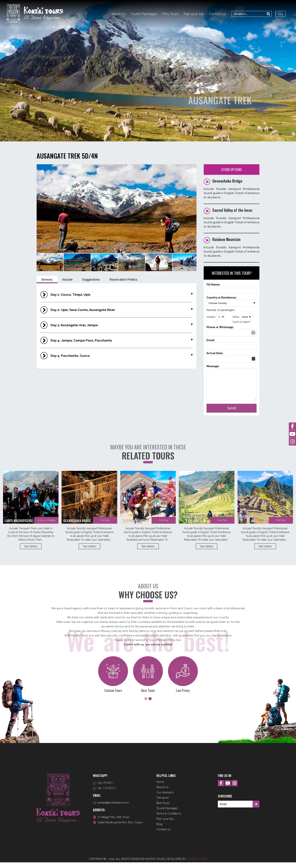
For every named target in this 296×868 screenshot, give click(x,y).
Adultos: (216, 317)
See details (31, 552)
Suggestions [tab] (91, 280)
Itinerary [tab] (47, 280)
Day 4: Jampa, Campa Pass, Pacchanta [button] (122, 340)
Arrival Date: (232, 356)
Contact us (217, 14)
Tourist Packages (144, 14)
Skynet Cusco (197, 865)
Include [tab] (67, 280)
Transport (162, 803)
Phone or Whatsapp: (232, 330)
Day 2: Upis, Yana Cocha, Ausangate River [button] (122, 310)
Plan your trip (194, 14)
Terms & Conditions (169, 819)
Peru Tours (170, 14)
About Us (118, 14)
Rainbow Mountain (226, 239)
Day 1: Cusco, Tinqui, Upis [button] (122, 295)
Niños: (245, 318)
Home (160, 787)
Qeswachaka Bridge (227, 181)
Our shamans (165, 798)
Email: (232, 343)
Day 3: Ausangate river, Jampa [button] (122, 325)
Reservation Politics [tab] (123, 280)
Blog (159, 830)
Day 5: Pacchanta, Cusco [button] (122, 356)
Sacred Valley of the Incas (232, 210)
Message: (232, 386)
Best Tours (163, 809)
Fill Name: (232, 287)
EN (281, 14)
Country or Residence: (232, 300)
